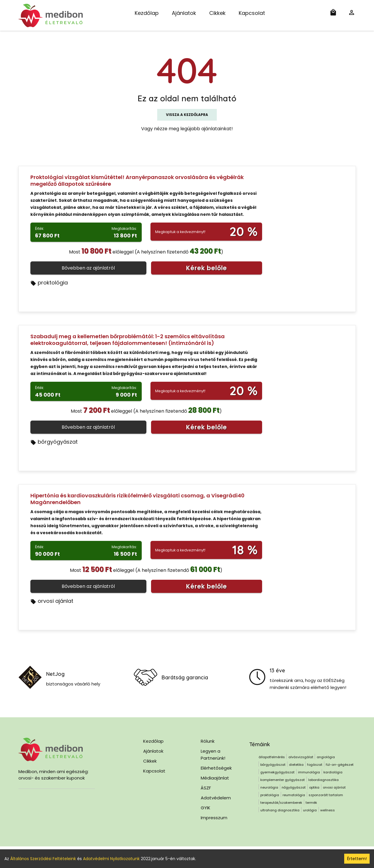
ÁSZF (206, 788)
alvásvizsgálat (301, 757)
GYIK (206, 808)
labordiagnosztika (323, 780)
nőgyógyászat (294, 787)
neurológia (269, 787)
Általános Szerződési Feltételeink (43, 859)
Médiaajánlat (215, 778)
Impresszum (214, 818)
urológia (310, 810)
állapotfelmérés (272, 757)
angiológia (326, 757)
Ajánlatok (184, 13)
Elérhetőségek (216, 768)
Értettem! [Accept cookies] (357, 859)
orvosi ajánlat (52, 601)
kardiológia (333, 772)
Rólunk (208, 741)
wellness (328, 810)
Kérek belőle (207, 268)
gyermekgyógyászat (277, 772)
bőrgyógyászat (54, 442)
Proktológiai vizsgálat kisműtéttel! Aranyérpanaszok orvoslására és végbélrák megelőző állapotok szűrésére (137, 180)
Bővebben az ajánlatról (88, 268)
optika (314, 787)
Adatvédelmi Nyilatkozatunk (111, 859)
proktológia (49, 283)
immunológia (309, 772)
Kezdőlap (147, 13)
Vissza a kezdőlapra (187, 115)
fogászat (315, 765)
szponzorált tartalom (326, 795)
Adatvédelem (216, 798)
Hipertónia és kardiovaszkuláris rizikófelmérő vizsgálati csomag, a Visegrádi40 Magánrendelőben (137, 499)
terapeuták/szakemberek (281, 803)
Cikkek (217, 13)
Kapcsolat (252, 13)
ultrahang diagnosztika (280, 810)
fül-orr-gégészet (340, 765)
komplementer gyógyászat (283, 780)
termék (311, 803)
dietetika (296, 765)
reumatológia (294, 795)
